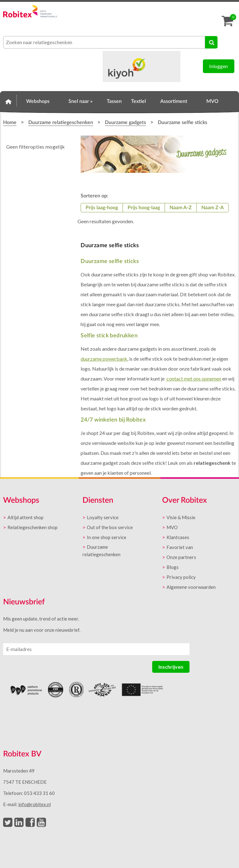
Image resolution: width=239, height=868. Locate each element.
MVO (212, 101)
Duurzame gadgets (125, 122)
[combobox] (104, 42)
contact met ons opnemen (193, 379)
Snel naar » (80, 101)
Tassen (114, 101)
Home (8, 100)
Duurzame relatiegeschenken (61, 122)
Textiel (138, 101)
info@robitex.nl (35, 804)
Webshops (38, 101)
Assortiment (174, 101)
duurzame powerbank (104, 359)
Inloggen (218, 66)
